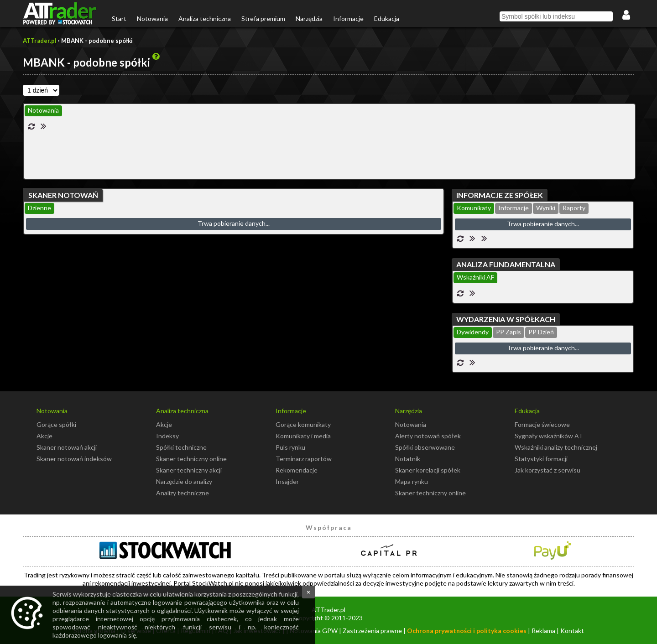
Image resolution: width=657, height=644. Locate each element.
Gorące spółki (56, 424)
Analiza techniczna (205, 18)
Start (119, 18)
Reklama (543, 631)
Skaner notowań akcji (67, 447)
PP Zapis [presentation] (508, 332)
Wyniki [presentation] (546, 208)
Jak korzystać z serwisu (547, 470)
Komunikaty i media (303, 436)
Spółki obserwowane (425, 447)
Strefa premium (263, 18)
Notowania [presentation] (43, 110)
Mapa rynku (412, 481)
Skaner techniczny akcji (189, 470)
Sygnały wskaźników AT (549, 436)
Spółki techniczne (181, 447)
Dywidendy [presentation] (473, 332)
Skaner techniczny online (191, 459)
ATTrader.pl (40, 41)
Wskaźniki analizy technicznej (556, 447)
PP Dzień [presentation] (541, 332)
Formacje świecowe (542, 424)
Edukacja (387, 18)
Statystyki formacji (541, 459)
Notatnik (408, 459)
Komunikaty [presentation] (474, 208)
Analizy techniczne (182, 493)
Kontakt (572, 631)
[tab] (43, 111)
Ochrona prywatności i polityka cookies (467, 631)
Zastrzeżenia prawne (372, 631)
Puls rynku (290, 447)
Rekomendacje (297, 470)
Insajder (287, 481)
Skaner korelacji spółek (428, 470)
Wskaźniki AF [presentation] (475, 277)
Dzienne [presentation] (39, 208)
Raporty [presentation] (574, 208)
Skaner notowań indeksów (74, 459)
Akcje (44, 436)
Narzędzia (309, 18)
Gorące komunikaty (303, 424)
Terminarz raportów (304, 459)
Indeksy (167, 436)
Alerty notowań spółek (428, 436)
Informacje (348, 18)
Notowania (152, 18)
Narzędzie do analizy (184, 481)
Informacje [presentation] (514, 208)
